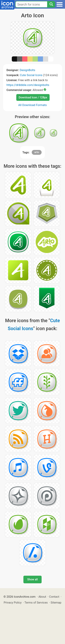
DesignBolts (28, 70)
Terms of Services (36, 602)
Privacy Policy (13, 602)
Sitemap (56, 602)
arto (37, 152)
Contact (54, 597)
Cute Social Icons (31, 75)
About (42, 597)
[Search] (51, 4)
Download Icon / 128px (33, 97)
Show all (32, 579)
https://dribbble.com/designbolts (28, 85)
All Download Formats (32, 105)
